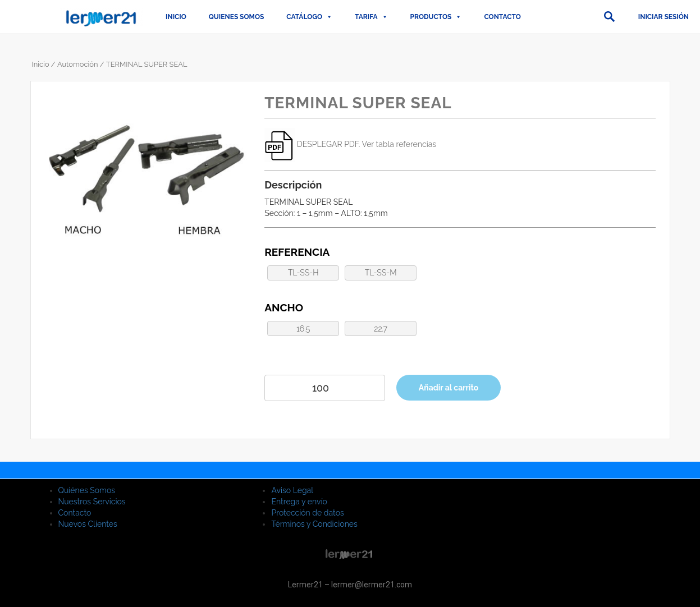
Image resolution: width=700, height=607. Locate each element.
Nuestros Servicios (92, 502)
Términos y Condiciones (314, 524)
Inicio (176, 17)
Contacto (502, 17)
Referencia (297, 252)
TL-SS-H (303, 273)
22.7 (381, 329)
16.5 (303, 329)
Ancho (284, 307)
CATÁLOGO (309, 17)
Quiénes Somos (87, 490)
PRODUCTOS (436, 17)
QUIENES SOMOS (237, 17)
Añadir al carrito (449, 388)
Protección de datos (307, 513)
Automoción (78, 64)
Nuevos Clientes (88, 524)
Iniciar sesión (664, 17)
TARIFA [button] (371, 17)
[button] (609, 17)
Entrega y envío (299, 502)
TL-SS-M (381, 273)
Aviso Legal (292, 490)
